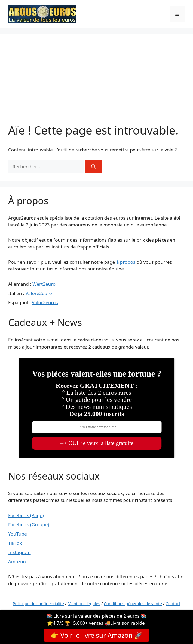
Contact (173, 603)
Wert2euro (44, 284)
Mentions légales (84, 603)
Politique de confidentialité (38, 603)
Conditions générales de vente (133, 603)
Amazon (17, 561)
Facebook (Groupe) (29, 525)
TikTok (15, 543)
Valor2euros (45, 302)
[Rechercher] (94, 167)
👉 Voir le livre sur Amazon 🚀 (97, 635)
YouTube (18, 534)
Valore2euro (39, 293)
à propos (126, 262)
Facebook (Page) (26, 515)
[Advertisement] (97, 83)
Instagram (19, 552)
